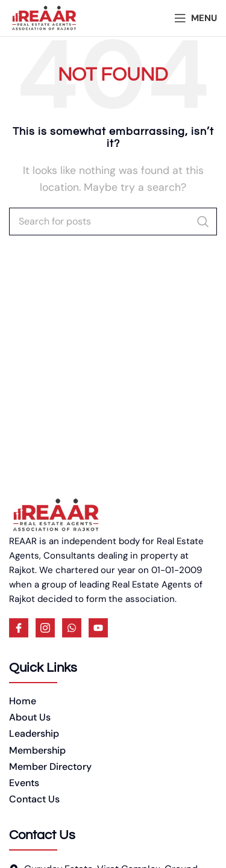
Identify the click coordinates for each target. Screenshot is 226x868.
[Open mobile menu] (196, 18)
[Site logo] (44, 17)
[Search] (113, 222)
